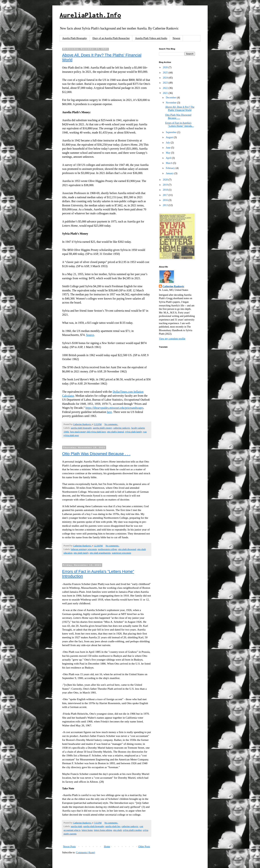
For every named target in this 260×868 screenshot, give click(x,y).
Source (90, 335)
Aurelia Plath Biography (75, 38)
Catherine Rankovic (173, 286)
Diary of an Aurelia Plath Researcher (111, 38)
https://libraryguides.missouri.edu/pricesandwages (114, 408)
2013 (166, 205)
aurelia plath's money (103, 428)
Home (107, 847)
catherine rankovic (122, 428)
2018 (166, 190)
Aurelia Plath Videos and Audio (151, 38)
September (171, 132)
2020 (166, 180)
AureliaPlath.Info (90, 15)
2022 (166, 88)
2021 (166, 93)
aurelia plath (76, 826)
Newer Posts (69, 847)
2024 (166, 78)
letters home (87, 830)
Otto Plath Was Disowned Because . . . (96, 454)
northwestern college (108, 549)
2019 (166, 185)
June (168, 148)
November (171, 103)
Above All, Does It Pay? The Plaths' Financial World (180, 109)
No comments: (111, 424)
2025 (166, 73)
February (171, 168)
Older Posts (144, 847)
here (109, 412)
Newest (176, 38)
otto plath (118, 830)
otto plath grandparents (100, 553)
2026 (166, 67)
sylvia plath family (134, 432)
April (169, 158)
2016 (166, 200)
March (169, 163)
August (170, 137)
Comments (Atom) (85, 853)
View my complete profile (172, 339)
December (171, 98)
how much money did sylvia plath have (88, 432)
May (168, 153)
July (168, 143)
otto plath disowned (127, 549)
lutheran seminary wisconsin (84, 549)
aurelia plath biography (81, 428)
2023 (166, 83)
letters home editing (103, 830)
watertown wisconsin (121, 553)
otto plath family (81, 553)
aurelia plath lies (113, 826)
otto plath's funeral (116, 432)
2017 (166, 195)
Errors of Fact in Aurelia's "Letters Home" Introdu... (179, 124)
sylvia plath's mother (132, 830)
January (170, 173)
